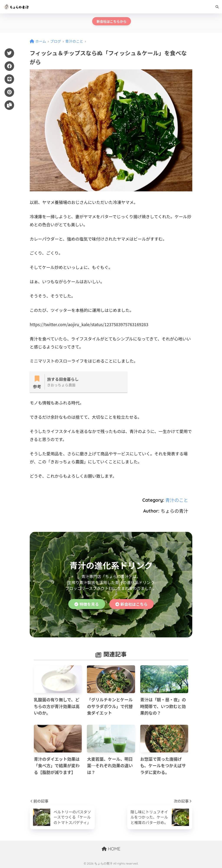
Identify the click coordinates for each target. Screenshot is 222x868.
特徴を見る (87, 604)
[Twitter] (9, 53)
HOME (111, 849)
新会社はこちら (131, 604)
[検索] (215, 7)
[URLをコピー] (9, 105)
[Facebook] (9, 66)
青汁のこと (177, 500)
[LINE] (9, 79)
